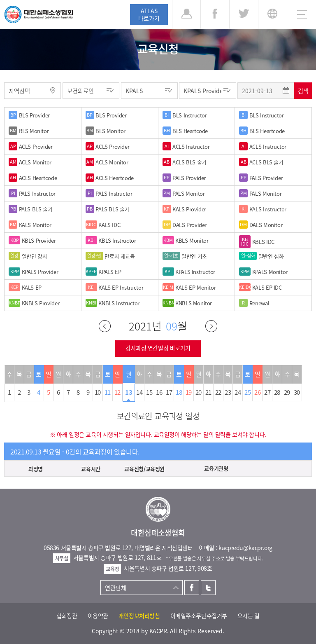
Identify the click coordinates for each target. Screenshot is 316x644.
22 (218, 392)
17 (169, 392)
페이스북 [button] (215, 14)
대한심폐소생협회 (39, 14)
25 (247, 392)
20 (199, 392)
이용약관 (98, 616)
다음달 (211, 326)
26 (257, 392)
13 (129, 392)
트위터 (208, 588)
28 (277, 392)
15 (149, 392)
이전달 (105, 326)
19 (189, 392)
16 (159, 392)
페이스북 (192, 588)
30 (297, 392)
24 (238, 392)
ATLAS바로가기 (149, 14)
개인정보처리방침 (139, 616)
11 (108, 392)
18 (179, 392)
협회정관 (67, 616)
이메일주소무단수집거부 (199, 616)
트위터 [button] (244, 14)
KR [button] (273, 14)
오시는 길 (249, 616)
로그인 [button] (186, 14)
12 (117, 392)
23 (228, 392)
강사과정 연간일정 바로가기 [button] (158, 348)
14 (139, 392)
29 (287, 392)
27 (267, 392)
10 (98, 392)
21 (208, 392)
